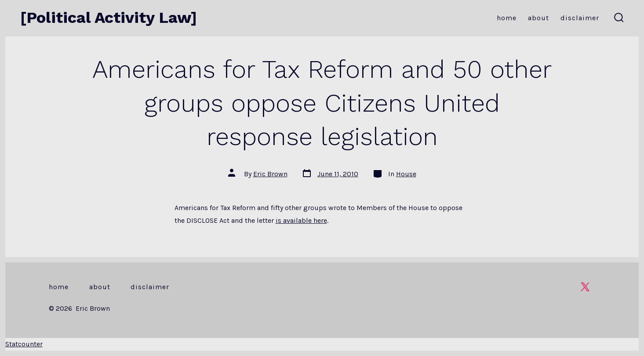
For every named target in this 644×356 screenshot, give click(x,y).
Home (507, 18)
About (538, 18)
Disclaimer (580, 18)
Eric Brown (270, 174)
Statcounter (24, 344)
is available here (301, 220)
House (406, 174)
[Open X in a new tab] (585, 287)
